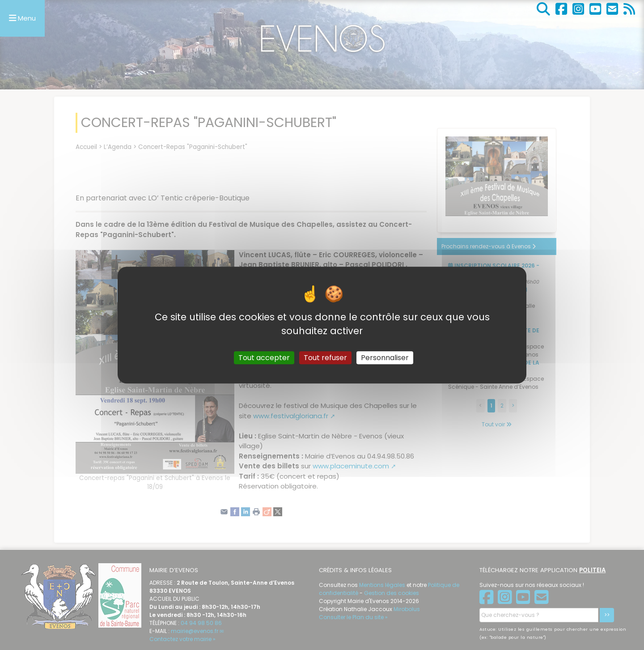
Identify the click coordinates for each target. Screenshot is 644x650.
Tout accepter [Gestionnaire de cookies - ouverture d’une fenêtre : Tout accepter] (264, 358)
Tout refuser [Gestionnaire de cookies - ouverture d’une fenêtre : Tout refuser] (325, 358)
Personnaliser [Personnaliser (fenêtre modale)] (385, 358)
